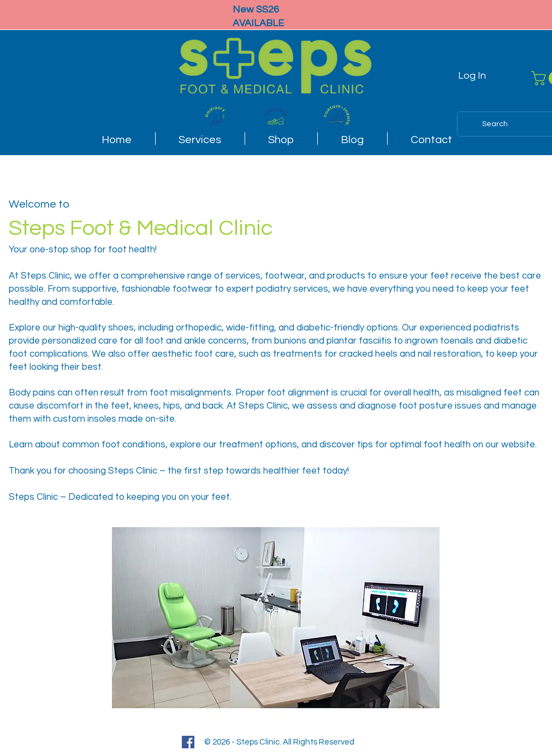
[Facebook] (188, 742)
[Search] (495, 124)
